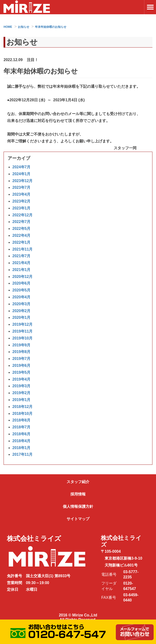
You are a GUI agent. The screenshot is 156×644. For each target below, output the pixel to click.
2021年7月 (22, 256)
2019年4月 (22, 379)
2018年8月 (22, 420)
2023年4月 (22, 194)
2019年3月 (22, 386)
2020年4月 (22, 297)
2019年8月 (22, 352)
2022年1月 (22, 242)
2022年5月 (22, 229)
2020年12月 (22, 277)
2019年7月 (22, 359)
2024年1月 (22, 174)
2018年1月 (22, 448)
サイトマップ (78, 519)
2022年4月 (22, 235)
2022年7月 (22, 222)
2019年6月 (22, 366)
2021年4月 (22, 263)
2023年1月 (22, 208)
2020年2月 (22, 311)
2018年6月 (22, 434)
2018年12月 (22, 407)
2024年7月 (22, 167)
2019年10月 (22, 338)
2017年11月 (22, 454)
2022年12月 (22, 215)
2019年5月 (22, 372)
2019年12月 (22, 324)
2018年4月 (22, 441)
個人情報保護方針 (78, 506)
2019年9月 (22, 345)
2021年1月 (22, 270)
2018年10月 (22, 414)
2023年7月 (22, 187)
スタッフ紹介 (78, 482)
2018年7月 (22, 427)
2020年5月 (22, 290)
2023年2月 (22, 201)
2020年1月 (22, 317)
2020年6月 (22, 283)
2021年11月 (22, 249)
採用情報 (78, 494)
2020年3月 (22, 304)
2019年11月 (22, 331)
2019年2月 (22, 393)
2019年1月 (22, 400)
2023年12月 (22, 181)
